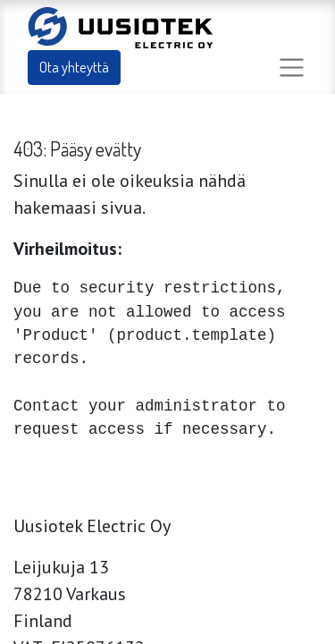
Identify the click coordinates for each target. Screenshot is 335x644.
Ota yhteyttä (74, 67)
